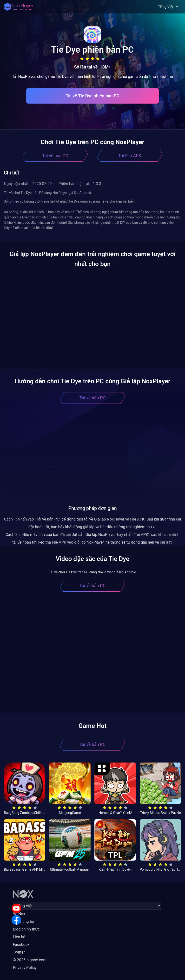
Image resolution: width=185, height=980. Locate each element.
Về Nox (19, 914)
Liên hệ (19, 937)
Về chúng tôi (23, 921)
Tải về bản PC (55, 156)
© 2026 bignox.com (30, 960)
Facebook (21, 945)
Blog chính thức (26, 929)
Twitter (19, 952)
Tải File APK (130, 156)
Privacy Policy (25, 968)
